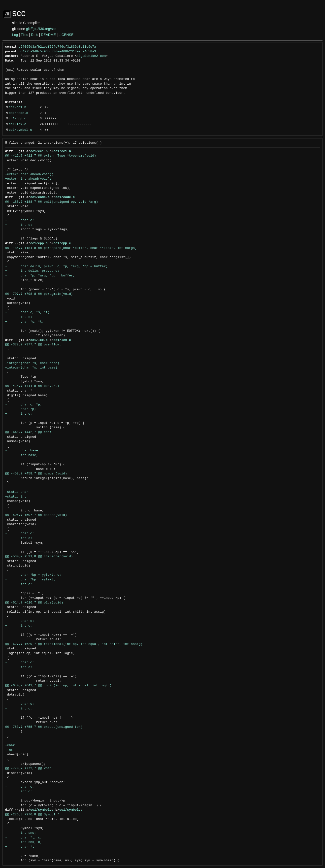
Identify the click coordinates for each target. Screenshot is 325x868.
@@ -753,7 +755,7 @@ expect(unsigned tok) (44, 727)
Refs (35, 35)
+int (9, 750)
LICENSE (66, 35)
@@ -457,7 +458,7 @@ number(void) (36, 474)
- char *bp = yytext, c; (33, 575)
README (48, 35)
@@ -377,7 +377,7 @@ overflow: (33, 345)
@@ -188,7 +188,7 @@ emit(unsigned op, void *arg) (52, 202)
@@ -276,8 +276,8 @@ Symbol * (32, 815)
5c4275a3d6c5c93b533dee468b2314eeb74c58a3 (57, 52)
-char (10, 745)
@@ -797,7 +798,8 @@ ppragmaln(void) (39, 294)
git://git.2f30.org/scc (41, 29)
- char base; (23, 451)
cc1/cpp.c (17, 119)
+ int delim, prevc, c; (32, 271)
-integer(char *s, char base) (32, 363)
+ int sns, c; (24, 842)
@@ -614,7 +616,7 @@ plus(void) (34, 603)
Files (25, 35)
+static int (16, 497)
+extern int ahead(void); (28, 179)
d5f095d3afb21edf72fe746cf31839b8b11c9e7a (57, 47)
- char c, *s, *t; (27, 312)
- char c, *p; (24, 405)
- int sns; (21, 833)
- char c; (20, 220)
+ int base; (22, 455)
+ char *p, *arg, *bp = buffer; (40, 276)
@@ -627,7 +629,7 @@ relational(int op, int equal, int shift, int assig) (74, 644)
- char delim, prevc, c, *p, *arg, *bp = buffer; (56, 267)
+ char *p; (21, 409)
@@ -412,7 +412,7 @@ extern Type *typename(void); (52, 156)
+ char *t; (21, 847)
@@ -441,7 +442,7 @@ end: (28, 432)
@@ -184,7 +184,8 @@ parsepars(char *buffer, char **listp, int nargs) (71, 248)
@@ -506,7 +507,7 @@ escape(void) (36, 515)
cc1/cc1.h (17, 107)
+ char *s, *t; (25, 322)
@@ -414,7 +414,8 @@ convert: (32, 386)
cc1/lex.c (17, 124)
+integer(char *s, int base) (31, 368)
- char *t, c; (24, 838)
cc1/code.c (18, 113)
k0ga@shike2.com (91, 56)
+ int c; (19, 225)
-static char (17, 492)
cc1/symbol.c (20, 130)
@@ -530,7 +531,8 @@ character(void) (39, 557)
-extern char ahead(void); (29, 174)
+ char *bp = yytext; (30, 580)
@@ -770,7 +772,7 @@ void (28, 768)
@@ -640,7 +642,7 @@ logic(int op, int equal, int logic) (58, 686)
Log (15, 35)
